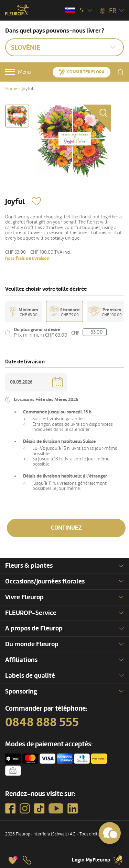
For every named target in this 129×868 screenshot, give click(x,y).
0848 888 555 (42, 722)
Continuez (66, 528)
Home (11, 89)
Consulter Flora (86, 72)
